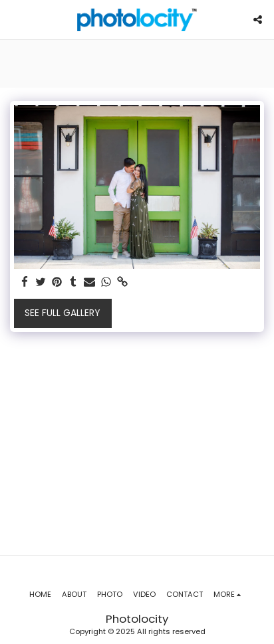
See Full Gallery (63, 313)
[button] (15, 19)
